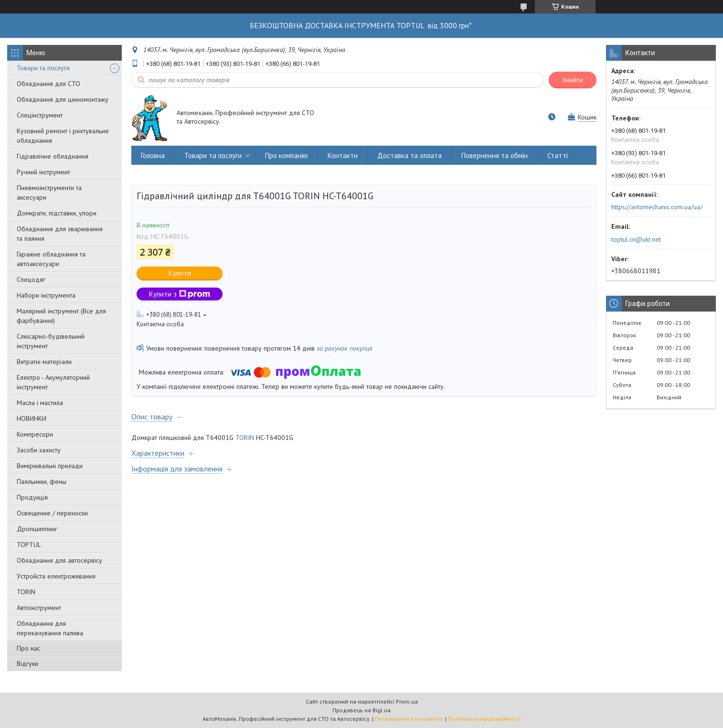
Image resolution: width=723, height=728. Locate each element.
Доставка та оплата (409, 155)
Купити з (180, 294)
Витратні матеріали (44, 362)
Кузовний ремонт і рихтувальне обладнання (63, 136)
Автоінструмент (39, 608)
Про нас (28, 648)
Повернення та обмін (494, 155)
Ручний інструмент (43, 172)
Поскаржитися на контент (409, 719)
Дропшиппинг (37, 529)
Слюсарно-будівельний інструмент (51, 341)
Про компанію (287, 155)
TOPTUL (29, 545)
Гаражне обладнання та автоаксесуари (51, 259)
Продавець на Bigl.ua (361, 710)
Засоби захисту (39, 450)
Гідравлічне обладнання (53, 156)
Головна (153, 155)
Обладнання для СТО (48, 84)
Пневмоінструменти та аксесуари (49, 193)
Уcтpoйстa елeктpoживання (56, 576)
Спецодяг (31, 279)
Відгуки (27, 664)
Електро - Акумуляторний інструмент (53, 382)
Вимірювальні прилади (50, 466)
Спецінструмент (40, 115)
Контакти (343, 155)
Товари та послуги (43, 68)
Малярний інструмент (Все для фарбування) (61, 316)
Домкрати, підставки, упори (57, 213)
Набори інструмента (46, 295)
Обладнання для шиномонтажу (63, 99)
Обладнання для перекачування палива (50, 628)
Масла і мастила (40, 403)
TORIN (26, 592)
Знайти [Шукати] (573, 80)
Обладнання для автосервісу (59, 560)
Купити (180, 273)
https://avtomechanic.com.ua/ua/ (657, 207)
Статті (558, 155)
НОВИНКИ (32, 418)
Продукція (32, 497)
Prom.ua (407, 701)
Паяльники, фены (42, 482)
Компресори (35, 434)
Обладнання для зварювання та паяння (60, 234)
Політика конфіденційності (484, 719)
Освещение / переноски (52, 513)
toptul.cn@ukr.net (636, 239)
